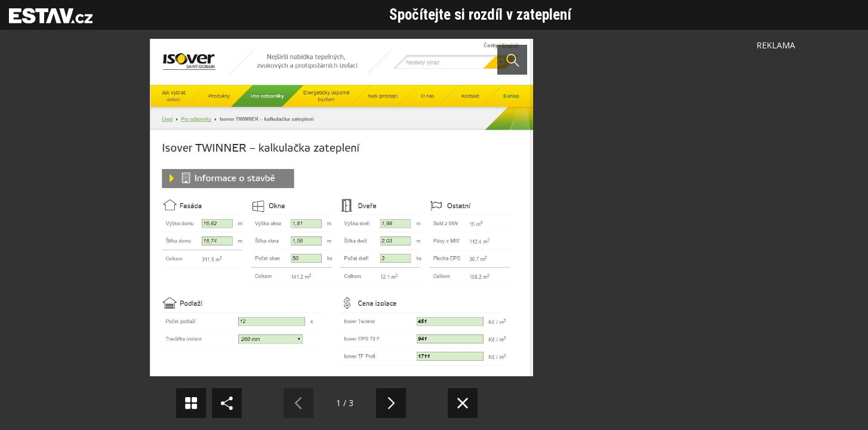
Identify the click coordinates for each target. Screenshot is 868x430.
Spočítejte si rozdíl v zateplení (480, 15)
